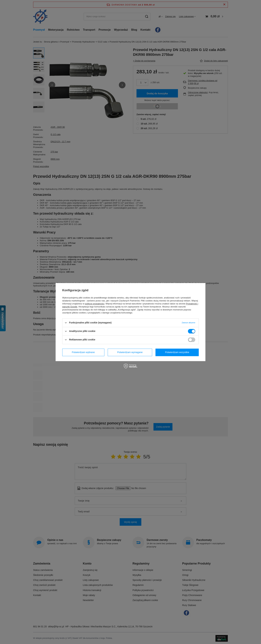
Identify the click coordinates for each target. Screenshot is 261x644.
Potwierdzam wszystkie (177, 352)
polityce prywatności (95, 304)
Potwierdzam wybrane (83, 352)
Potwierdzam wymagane (130, 352)
